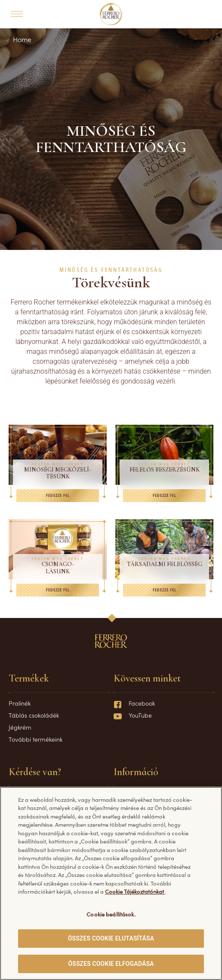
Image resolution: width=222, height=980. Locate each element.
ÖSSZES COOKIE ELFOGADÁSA (111, 964)
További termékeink (35, 739)
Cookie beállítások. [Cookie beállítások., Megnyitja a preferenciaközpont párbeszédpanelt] (111, 914)
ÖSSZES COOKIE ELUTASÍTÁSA (111, 938)
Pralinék (20, 703)
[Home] (111, 14)
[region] (111, 883)
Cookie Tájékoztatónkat (135, 891)
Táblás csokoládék (34, 715)
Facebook (134, 703)
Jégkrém (20, 727)
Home (22, 39)
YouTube (133, 715)
